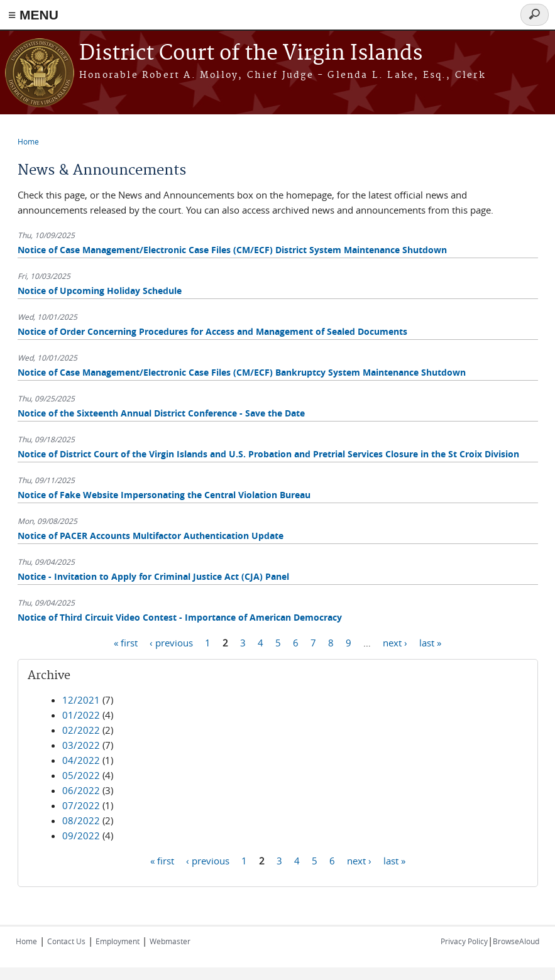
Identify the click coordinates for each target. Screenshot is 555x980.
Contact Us (66, 941)
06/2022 (81, 790)
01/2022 (81, 715)
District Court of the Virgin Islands (251, 54)
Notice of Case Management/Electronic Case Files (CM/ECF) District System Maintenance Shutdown (232, 250)
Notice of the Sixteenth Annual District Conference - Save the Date (161, 413)
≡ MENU (33, 15)
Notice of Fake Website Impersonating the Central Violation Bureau (164, 495)
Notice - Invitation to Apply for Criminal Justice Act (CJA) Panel (153, 576)
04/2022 (81, 760)
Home (28, 141)
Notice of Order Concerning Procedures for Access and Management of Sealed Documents (212, 331)
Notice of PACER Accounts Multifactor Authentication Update (151, 536)
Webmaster (170, 941)
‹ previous (171, 642)
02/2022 (81, 730)
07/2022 (81, 805)
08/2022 (81, 820)
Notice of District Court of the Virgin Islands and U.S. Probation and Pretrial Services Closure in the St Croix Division (268, 454)
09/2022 (81, 836)
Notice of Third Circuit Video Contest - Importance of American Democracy (180, 617)
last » (430, 642)
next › (395, 642)
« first (126, 642)
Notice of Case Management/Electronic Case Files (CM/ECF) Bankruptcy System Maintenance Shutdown (242, 372)
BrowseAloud (516, 941)
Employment (118, 941)
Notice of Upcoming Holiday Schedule (100, 291)
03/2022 (81, 745)
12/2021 (81, 700)
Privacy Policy (464, 941)
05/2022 (81, 775)
